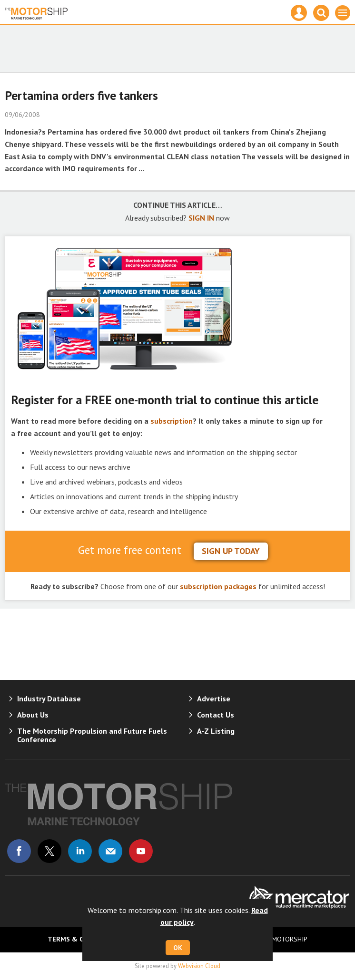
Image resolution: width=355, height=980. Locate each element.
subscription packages (218, 586)
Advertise (214, 699)
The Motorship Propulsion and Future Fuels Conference (92, 735)
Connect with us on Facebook (19, 851)
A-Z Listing (216, 731)
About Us (33, 715)
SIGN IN (201, 218)
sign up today (231, 551)
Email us (110, 851)
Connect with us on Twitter (49, 851)
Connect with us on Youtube (141, 851)
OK (178, 948)
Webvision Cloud (199, 966)
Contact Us (216, 715)
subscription (172, 421)
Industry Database (49, 699)
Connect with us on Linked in (80, 851)
